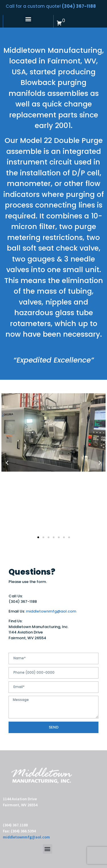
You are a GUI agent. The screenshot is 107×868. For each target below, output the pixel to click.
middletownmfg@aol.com (51, 611)
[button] (28, 19)
